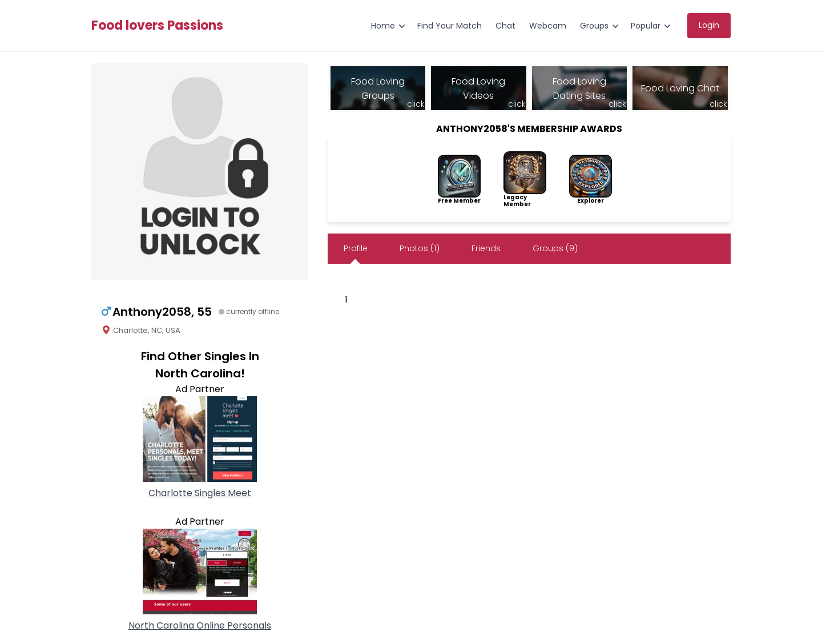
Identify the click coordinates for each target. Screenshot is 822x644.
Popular (646, 26)
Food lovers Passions (157, 26)
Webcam (548, 26)
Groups (594, 26)
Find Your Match (450, 26)
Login (709, 25)
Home (383, 26)
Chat (505, 26)
